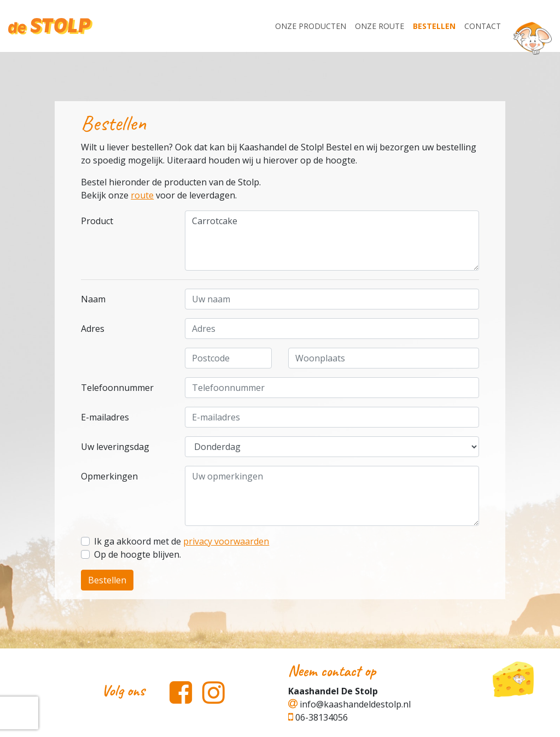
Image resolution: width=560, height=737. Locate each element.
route (142, 195)
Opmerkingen (109, 476)
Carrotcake (332, 241)
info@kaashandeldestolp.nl (349, 704)
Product (97, 221)
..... (332, 447)
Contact (483, 26)
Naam (93, 299)
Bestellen (434, 26)
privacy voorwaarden (226, 541)
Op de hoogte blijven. (138, 554)
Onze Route (380, 26)
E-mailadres (105, 417)
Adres (93, 329)
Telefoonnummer (117, 388)
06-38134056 (318, 717)
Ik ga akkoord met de (182, 541)
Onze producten (311, 26)
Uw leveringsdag (115, 447)
